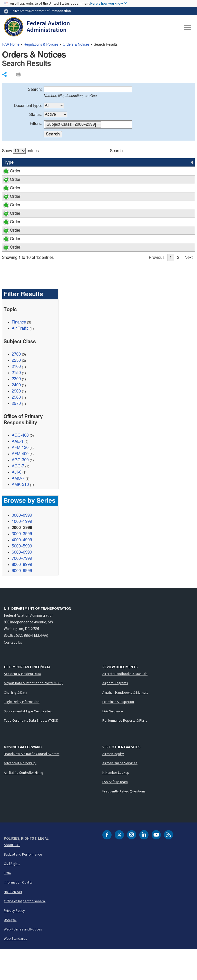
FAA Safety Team (115, 812)
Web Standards (16, 969)
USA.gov (10, 950)
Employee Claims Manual (69, 247)
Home (11, 45)
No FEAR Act (13, 923)
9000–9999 (22, 602)
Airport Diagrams (115, 714)
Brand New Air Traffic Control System (32, 785)
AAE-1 (18, 472)
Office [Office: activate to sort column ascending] (156, 162)
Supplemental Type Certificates (28, 742)
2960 (16, 428)
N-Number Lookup (116, 803)
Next (189, 288)
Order (9, 171)
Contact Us (13, 673)
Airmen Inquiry (113, 785)
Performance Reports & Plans (125, 751)
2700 (16, 385)
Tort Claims (57, 186)
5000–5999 (22, 577)
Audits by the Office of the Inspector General (86, 209)
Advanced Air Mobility (20, 794)
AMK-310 (20, 515)
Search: (35, 90)
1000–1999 (22, 552)
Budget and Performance (23, 885)
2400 (16, 416)
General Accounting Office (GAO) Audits (82, 255)
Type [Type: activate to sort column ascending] (9, 162)
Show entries (20, 151)
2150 (16, 404)
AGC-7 (18, 497)
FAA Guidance (113, 742)
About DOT (12, 876)
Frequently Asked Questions (124, 822)
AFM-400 (20, 485)
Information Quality (18, 913)
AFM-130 (20, 478)
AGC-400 (20, 466)
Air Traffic (20, 359)
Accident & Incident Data (22, 704)
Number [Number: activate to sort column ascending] (28, 162)
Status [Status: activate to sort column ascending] (137, 162)
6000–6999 (22, 583)
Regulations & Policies (41, 45)
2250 (16, 391)
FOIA (7, 904)
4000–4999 (22, 571)
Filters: (36, 124)
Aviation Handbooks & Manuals (125, 723)
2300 (16, 410)
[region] (99, 217)
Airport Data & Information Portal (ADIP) (33, 714)
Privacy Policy (14, 941)
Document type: (28, 106)
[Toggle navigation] (188, 27)
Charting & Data (16, 723)
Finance (19, 353)
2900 (16, 422)
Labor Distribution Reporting (71, 263)
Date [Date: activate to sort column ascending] (176, 162)
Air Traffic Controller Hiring (24, 803)
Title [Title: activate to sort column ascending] (51, 162)
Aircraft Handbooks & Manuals (125, 704)
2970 (16, 434)
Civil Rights (12, 894)
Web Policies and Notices (23, 960)
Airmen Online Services (120, 794)
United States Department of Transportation (41, 11)
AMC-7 (18, 509)
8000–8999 (22, 595)
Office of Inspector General (25, 932)
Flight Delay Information (22, 732)
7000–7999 (22, 589)
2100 (16, 397)
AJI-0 (17, 503)
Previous (157, 288)
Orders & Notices (76, 45)
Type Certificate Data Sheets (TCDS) (31, 751)
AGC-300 (20, 491)
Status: (36, 115)
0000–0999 (22, 546)
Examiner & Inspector (118, 732)
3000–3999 (22, 565)
